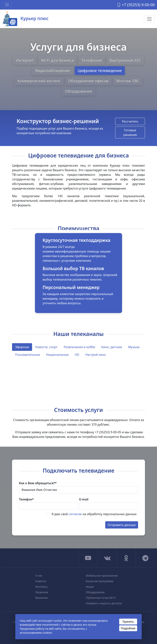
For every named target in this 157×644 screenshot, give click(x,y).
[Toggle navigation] (7, 5)
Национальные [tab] (57, 355)
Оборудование (78, 91)
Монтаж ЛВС (128, 81)
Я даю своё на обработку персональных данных (94, 514)
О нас (39, 576)
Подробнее (128, 628)
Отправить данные (122, 525)
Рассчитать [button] (130, 121)
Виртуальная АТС (125, 60)
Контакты (41, 587)
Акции (90, 587)
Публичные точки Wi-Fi (101, 598)
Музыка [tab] (134, 347)
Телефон (26, 499)
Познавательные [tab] (28, 355)
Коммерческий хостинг (39, 81)
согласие (75, 514)
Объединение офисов (88, 81)
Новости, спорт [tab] (46, 347)
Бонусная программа (100, 581)
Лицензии (42, 592)
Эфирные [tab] (22, 347)
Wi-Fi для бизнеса (57, 60)
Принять (128, 622)
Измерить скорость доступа (104, 603)
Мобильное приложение (102, 576)
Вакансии (42, 598)
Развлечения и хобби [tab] (79, 347)
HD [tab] (77, 355)
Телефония (92, 60)
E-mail (84, 499)
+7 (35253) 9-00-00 (136, 5)
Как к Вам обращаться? (38, 483)
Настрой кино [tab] (96, 355)
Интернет (25, 60)
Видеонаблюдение (53, 71)
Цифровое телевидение (100, 71)
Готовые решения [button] (130, 132)
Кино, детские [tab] (112, 347)
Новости (41, 581)
